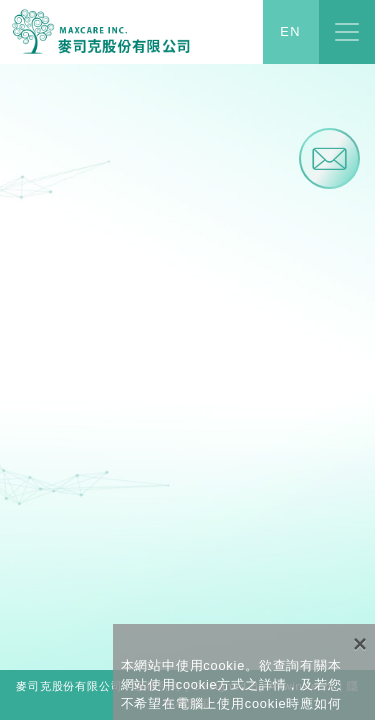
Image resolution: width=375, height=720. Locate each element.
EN (290, 32)
